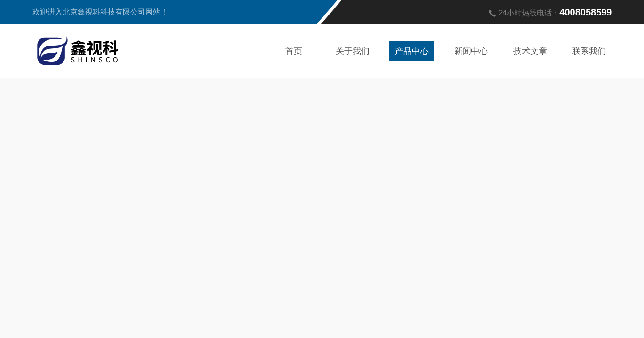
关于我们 (353, 51)
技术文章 (530, 51)
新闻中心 (471, 51)
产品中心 (412, 51)
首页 (294, 51)
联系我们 (589, 51)
